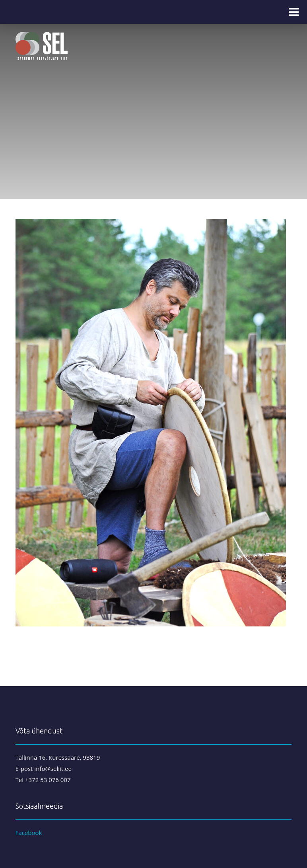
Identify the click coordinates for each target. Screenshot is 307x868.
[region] (153, 99)
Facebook (29, 833)
